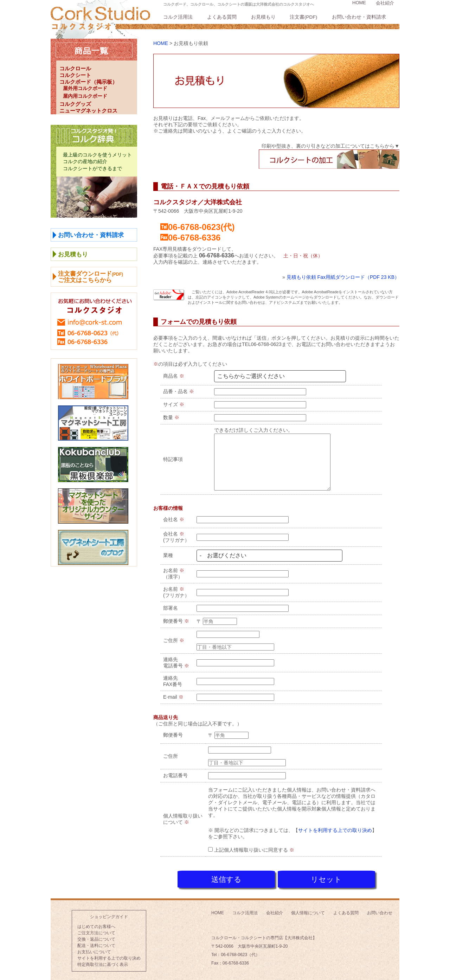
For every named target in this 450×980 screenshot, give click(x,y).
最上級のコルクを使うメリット (97, 155)
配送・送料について (96, 943)
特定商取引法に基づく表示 (103, 962)
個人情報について (308, 911)
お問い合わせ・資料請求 (359, 17)
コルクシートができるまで (92, 168)
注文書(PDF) (303, 17)
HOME (359, 3)
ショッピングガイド (109, 915)
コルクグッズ (75, 104)
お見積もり (263, 17)
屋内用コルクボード (85, 96)
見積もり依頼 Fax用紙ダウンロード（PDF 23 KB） (343, 277)
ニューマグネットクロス (88, 111)
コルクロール (75, 68)
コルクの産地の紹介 (85, 161)
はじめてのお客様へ (96, 924)
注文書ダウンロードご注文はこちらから (91, 277)
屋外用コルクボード (85, 88)
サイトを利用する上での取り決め (335, 830)
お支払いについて (94, 950)
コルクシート (75, 75)
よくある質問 (222, 17)
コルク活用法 (178, 17)
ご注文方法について (96, 931)
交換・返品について (96, 937)
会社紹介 (385, 3)
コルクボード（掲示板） (88, 82)
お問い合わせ (380, 911)
